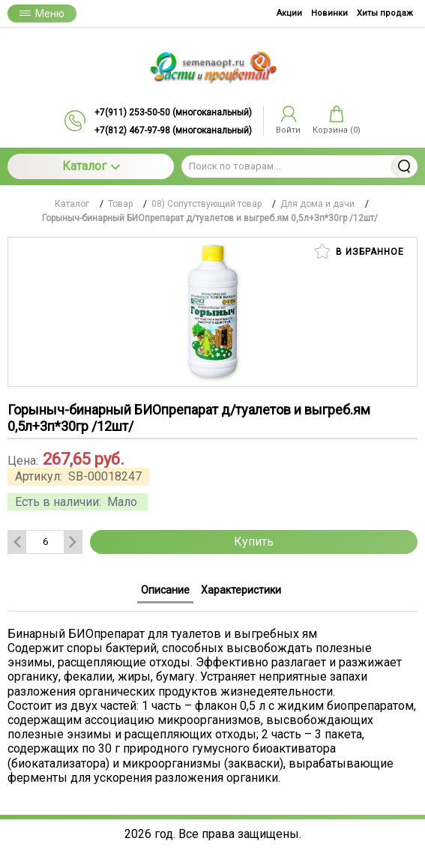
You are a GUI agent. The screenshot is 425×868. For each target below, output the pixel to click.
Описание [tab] (165, 590)
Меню (42, 13)
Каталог (91, 166)
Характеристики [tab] (241, 590)
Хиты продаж (385, 13)
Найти (404, 166)
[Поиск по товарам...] (299, 166)
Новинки (329, 13)
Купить (254, 542)
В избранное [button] (359, 251)
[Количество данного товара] (45, 542)
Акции (289, 13)
